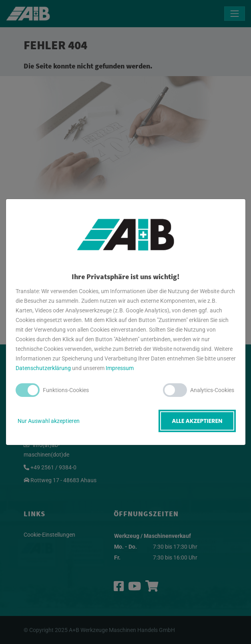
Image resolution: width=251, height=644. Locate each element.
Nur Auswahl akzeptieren (49, 421)
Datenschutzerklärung (43, 368)
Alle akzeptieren (197, 421)
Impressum (120, 368)
